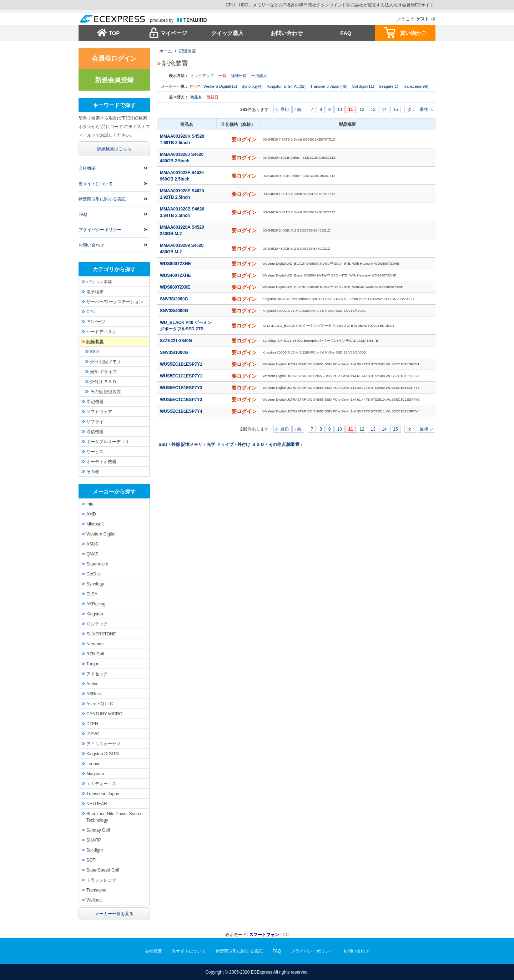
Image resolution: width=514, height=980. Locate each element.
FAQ (346, 33)
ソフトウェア (99, 412)
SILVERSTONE (101, 634)
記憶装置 (187, 51)
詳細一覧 (239, 76)
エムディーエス (101, 784)
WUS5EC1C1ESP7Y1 (182, 376)
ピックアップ (202, 76)
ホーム (166, 51)
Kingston (95, 614)
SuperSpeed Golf (103, 870)
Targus (93, 664)
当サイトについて (96, 184)
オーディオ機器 (101, 462)
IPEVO (93, 734)
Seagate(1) (388, 86)
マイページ (174, 33)
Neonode (95, 644)
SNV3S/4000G (175, 311)
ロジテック (97, 624)
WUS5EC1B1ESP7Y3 (182, 388)
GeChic (94, 574)
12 (362, 110)
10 (340, 110)
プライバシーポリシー (100, 230)
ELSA (92, 594)
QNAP (92, 554)
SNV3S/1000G (175, 352)
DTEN (92, 724)
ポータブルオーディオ (108, 442)
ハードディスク (101, 332)
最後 (424, 110)
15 (395, 110)
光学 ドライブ (220, 445)
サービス (95, 452)
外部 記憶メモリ (187, 445)
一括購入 (259, 76)
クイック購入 (227, 33)
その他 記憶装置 (284, 445)
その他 (93, 472)
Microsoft (95, 524)
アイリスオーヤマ (104, 744)
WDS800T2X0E (176, 287)
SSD (163, 445)
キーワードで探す (114, 105)
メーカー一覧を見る (114, 914)
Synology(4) (252, 86)
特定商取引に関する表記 (102, 199)
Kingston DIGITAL (104, 754)
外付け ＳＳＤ (251, 445)
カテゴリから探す (114, 269)
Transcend (96, 890)
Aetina (92, 684)
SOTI (91, 860)
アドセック (97, 674)
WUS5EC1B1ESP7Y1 (182, 364)
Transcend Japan (103, 794)
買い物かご (413, 33)
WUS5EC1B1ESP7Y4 (182, 411)
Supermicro (97, 564)
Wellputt (94, 900)
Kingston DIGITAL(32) (286, 86)
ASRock (94, 694)
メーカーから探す (114, 491)
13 (373, 110)
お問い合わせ (287, 33)
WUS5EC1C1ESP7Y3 (182, 400)
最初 (284, 110)
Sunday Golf (98, 830)
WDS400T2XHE (176, 275)
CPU (91, 312)
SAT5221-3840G (177, 341)
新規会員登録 (114, 80)
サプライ (95, 422)
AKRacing (96, 604)
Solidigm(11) (363, 86)
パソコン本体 (99, 282)
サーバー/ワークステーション (115, 302)
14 (384, 110)
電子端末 (95, 292)
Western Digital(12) (220, 86)
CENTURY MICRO (104, 714)
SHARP (94, 840)
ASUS (92, 544)
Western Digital (101, 534)
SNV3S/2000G (175, 299)
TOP (114, 33)
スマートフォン (264, 935)
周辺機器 (95, 402)
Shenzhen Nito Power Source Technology (114, 817)
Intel (90, 504)
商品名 (197, 97)
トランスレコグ (101, 880)
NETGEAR (97, 804)
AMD (91, 514)
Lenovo (93, 764)
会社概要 (87, 168)
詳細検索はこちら (114, 149)
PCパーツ (96, 322)
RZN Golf (95, 654)
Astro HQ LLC (100, 704)
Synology (95, 584)
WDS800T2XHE (176, 264)
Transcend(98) (416, 86)
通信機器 (95, 432)
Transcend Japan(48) (329, 86)
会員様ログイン (114, 59)
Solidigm (95, 850)
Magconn (95, 774)
